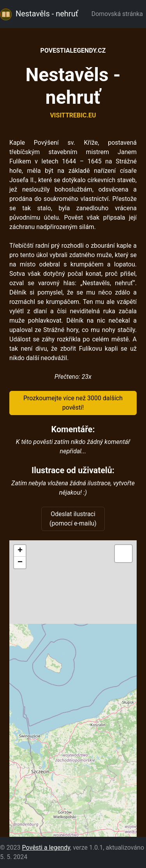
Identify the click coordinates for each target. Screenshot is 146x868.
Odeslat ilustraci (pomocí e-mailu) (73, 519)
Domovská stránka (119, 14)
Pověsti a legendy (46, 848)
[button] (20, 551)
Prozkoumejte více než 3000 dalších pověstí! (73, 403)
